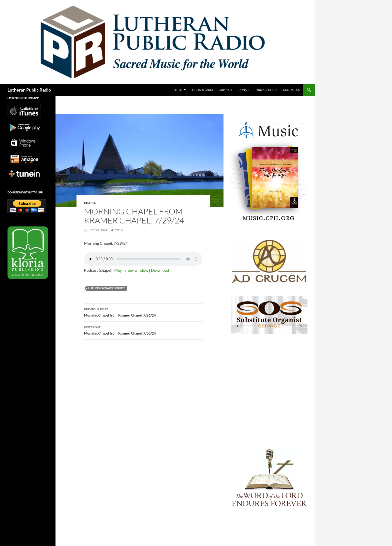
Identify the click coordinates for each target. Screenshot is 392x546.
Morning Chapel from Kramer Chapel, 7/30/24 (143, 330)
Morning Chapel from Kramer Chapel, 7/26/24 (143, 312)
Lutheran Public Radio (29, 90)
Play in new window (131, 270)
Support (226, 90)
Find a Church (266, 90)
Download (160, 270)
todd (118, 230)
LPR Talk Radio (203, 90)
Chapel (90, 203)
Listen (178, 90)
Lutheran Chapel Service (107, 288)
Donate (244, 90)
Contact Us (291, 90)
